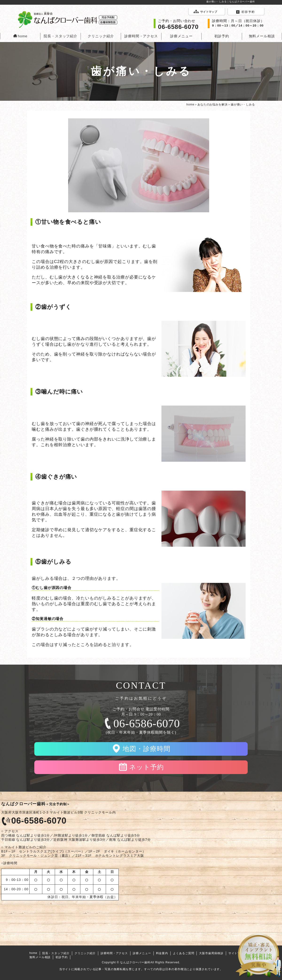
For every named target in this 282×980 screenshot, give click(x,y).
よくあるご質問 (184, 953)
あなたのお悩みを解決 (213, 105)
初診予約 (222, 36)
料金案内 (162, 953)
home (20, 36)
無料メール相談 (262, 36)
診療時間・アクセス (141, 36)
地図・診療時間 (146, 749)
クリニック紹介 (101, 36)
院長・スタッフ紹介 (61, 36)
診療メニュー (181, 36)
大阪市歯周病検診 (211, 953)
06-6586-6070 (147, 723)
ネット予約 (147, 767)
